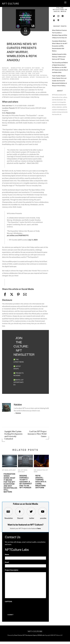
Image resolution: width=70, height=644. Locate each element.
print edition (11, 77)
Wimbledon (14, 79)
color (18, 72)
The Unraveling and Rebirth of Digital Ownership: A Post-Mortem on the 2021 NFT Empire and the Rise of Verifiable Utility (60, 67)
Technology (41, 77)
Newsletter (9, 518)
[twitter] (54, 16)
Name (7, 555)
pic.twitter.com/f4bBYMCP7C (18, 235)
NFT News (36, 68)
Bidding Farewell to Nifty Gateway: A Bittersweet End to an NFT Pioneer (26, 482)
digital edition (8, 73)
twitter (32, 518)
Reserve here (11, 113)
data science (27, 72)
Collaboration (8, 72)
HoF (19, 470)
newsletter (16, 68)
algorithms (13, 70)
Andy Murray (24, 70)
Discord (20, 518)
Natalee (5, 68)
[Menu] (65, 2)
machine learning (20, 75)
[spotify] (58, 20)
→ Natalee (17, 413)
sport (32, 77)
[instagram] (58, 16)
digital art (38, 72)
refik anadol (23, 77)
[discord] (63, 16)
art (32, 70)
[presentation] (19, 607)
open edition (34, 75)
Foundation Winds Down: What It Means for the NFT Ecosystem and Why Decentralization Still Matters (12, 483)
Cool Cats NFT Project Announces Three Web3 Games (37, 434)
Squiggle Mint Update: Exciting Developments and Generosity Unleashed (13, 435)
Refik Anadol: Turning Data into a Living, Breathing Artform (41, 482)
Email (7, 562)
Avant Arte (39, 70)
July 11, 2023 (33, 240)
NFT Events (27, 68)
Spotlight (12, 470)
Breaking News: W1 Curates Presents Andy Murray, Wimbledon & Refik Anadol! (22, 52)
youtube (43, 518)
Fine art (24, 73)
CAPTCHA (8, 602)
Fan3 (18, 73)
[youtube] (54, 20)
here (39, 528)
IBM (30, 73)
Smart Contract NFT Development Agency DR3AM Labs (29, 635)
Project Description (12, 570)
